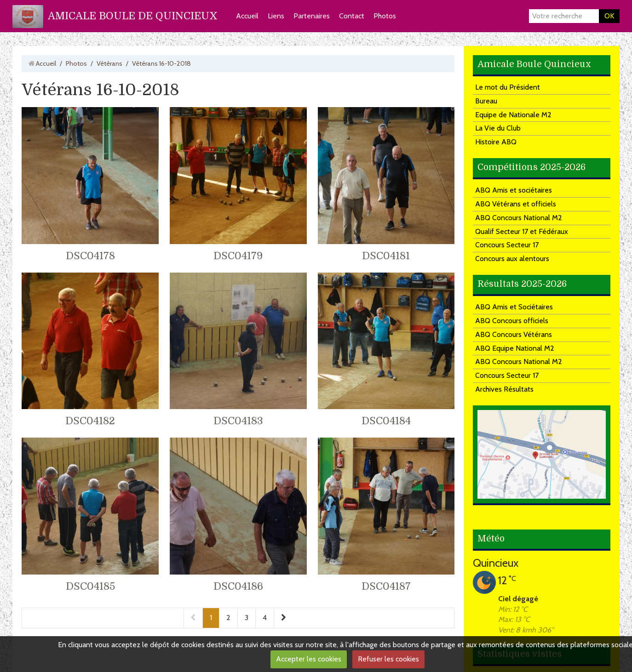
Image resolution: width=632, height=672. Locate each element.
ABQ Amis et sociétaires (514, 190)
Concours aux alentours (512, 259)
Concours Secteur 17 (507, 245)
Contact (352, 16)
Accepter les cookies (309, 659)
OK (609, 16)
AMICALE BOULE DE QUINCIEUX (133, 16)
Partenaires (312, 16)
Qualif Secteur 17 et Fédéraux (522, 231)
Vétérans (109, 63)
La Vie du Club (498, 128)
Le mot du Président (508, 87)
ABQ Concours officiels (512, 321)
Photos (385, 16)
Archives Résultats (504, 389)
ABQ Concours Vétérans (514, 334)
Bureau (486, 101)
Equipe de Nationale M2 (513, 115)
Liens (276, 16)
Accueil (247, 16)
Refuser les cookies (388, 659)
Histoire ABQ (496, 142)
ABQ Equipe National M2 (515, 348)
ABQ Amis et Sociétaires (514, 307)
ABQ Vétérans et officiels (516, 204)
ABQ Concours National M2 (519, 218)
